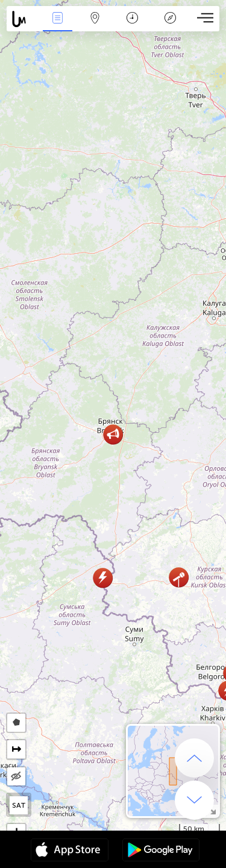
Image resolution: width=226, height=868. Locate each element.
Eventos (57, 19)
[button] (103, 578)
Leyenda (170, 19)
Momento (132, 19)
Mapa (95, 19)
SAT (19, 805)
